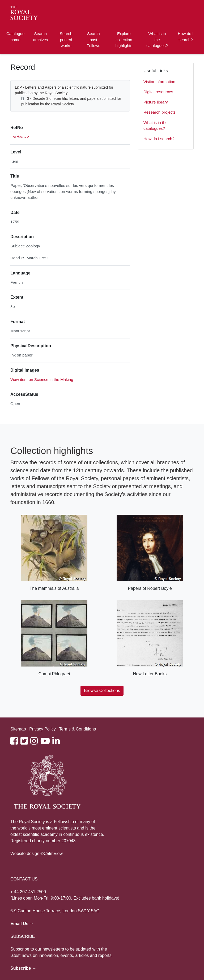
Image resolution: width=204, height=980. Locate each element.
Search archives (40, 37)
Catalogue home (15, 37)
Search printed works (66, 40)
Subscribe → (23, 968)
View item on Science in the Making (42, 379)
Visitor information (159, 82)
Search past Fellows (93, 40)
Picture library (156, 102)
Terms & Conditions (77, 729)
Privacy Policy (42, 729)
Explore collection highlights (124, 40)
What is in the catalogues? (157, 40)
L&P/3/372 (20, 137)
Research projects (160, 112)
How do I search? (186, 37)
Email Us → (22, 924)
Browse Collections (102, 691)
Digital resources (158, 92)
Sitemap (18, 729)
